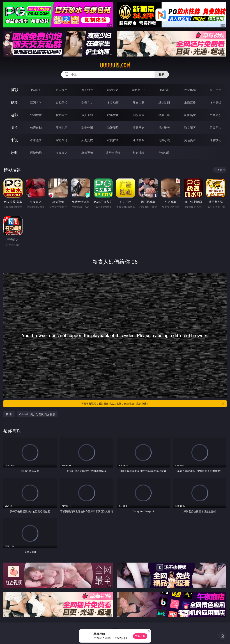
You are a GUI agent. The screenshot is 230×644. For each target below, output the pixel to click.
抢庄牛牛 (215, 90)
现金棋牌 (190, 90)
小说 (14, 140)
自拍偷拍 (62, 102)
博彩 (14, 90)
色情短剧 (164, 153)
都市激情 (36, 140)
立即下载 (140, 636)
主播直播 (190, 102)
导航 (14, 153)
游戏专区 (113, 90)
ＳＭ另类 (215, 102)
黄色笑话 (190, 140)
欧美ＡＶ (87, 102)
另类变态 (215, 115)
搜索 (162, 74)
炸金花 (164, 90)
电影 (14, 115)
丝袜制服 (164, 102)
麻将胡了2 (138, 90)
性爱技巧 (215, 140)
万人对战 (87, 90)
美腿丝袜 (139, 128)
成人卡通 (87, 115)
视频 (14, 102)
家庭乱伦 (62, 140)
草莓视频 (87, 153)
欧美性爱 (113, 115)
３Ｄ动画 (113, 102)
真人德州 (62, 90)
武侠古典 (113, 140)
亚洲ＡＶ (36, 102)
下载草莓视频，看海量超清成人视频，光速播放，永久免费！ (153, 404)
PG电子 (36, 90)
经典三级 (164, 115)
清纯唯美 (164, 128)
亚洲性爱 (36, 115)
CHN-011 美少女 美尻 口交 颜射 (37, 414)
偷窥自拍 (36, 128)
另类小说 (164, 140)
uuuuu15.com (115, 65)
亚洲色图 (62, 128)
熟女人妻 (139, 102)
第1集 (9, 414)
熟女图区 (190, 128)
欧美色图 (87, 128)
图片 (14, 127)
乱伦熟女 (190, 115)
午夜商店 (62, 153)
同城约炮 (36, 153)
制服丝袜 (139, 115)
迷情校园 (139, 140)
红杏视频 (139, 153)
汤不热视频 (113, 153)
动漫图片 (113, 128)
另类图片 (215, 128)
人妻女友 (87, 140)
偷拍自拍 (62, 115)
